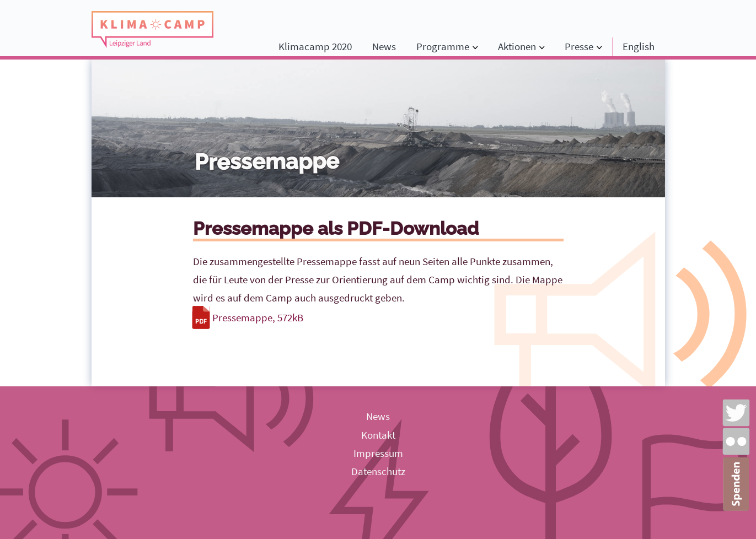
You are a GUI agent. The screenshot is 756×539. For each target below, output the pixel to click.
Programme (443, 46)
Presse (579, 46)
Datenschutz (378, 471)
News (384, 46)
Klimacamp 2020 (315, 46)
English (639, 46)
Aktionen (517, 46)
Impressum (378, 453)
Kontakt (378, 435)
